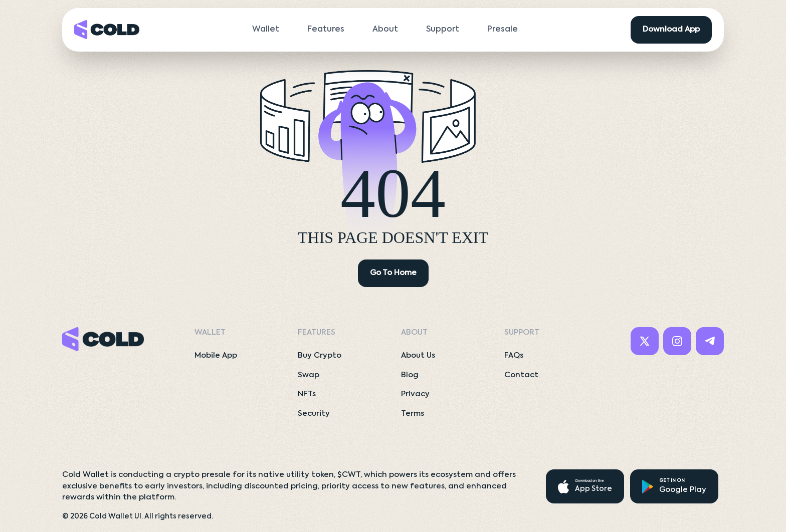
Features (326, 30)
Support (443, 30)
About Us (418, 355)
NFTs (307, 394)
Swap (309, 375)
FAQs (514, 355)
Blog (410, 375)
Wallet (266, 30)
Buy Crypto (320, 355)
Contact (521, 375)
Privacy (415, 394)
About (385, 30)
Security (314, 414)
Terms (413, 414)
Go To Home (393, 273)
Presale (503, 30)
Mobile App (216, 355)
